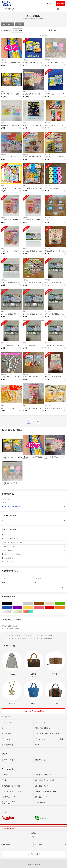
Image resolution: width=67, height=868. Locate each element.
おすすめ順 (18, 30)
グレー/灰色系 (33, 603)
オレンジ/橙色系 (65, 607)
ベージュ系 (54, 603)
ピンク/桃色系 (44, 607)
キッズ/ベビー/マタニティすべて (34, 542)
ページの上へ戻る (33, 854)
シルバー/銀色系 (12, 611)
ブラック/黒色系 (12, 603)
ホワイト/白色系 (22, 603)
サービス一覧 (6, 845)
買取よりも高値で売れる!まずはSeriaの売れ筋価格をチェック (33, 627)
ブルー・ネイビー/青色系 (12, 607)
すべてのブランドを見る (33, 711)
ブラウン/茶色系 (44, 603)
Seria (33, 521)
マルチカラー (33, 611)
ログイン (50, 3)
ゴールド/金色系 (22, 611)
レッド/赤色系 (54, 607)
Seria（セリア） (8, 24)
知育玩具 (20, 24)
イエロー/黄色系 (33, 607)
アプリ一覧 (38, 845)
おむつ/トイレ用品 (34, 546)
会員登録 (61, 3)
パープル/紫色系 (22, 607)
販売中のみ (6, 30)
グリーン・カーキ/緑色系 (65, 603)
